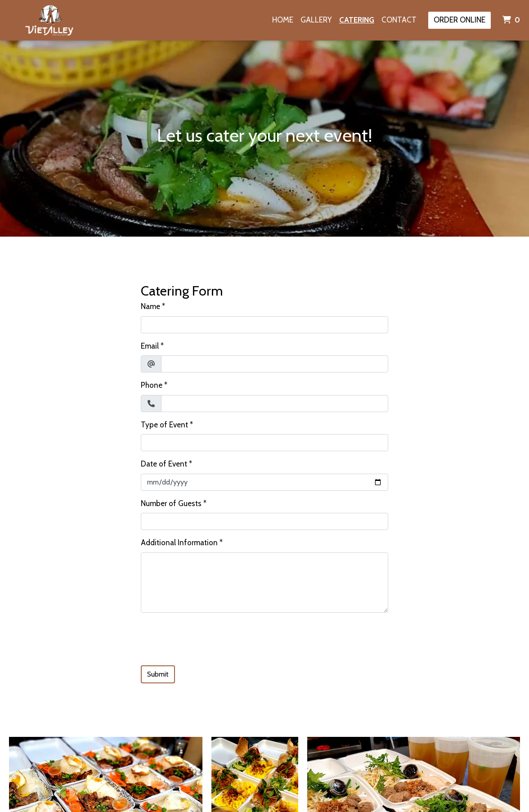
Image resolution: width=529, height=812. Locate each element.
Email (150, 346)
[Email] (275, 364)
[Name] (264, 325)
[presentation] (209, 637)
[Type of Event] (264, 443)
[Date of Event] (264, 482)
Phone (152, 385)
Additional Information (179, 543)
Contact (399, 20)
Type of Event (164, 425)
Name (150, 306)
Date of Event (164, 464)
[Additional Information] (264, 583)
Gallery (316, 20)
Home (283, 20)
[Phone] (275, 404)
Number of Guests (171, 503)
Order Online (460, 20)
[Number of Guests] (264, 521)
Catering (357, 20)
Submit (158, 674)
